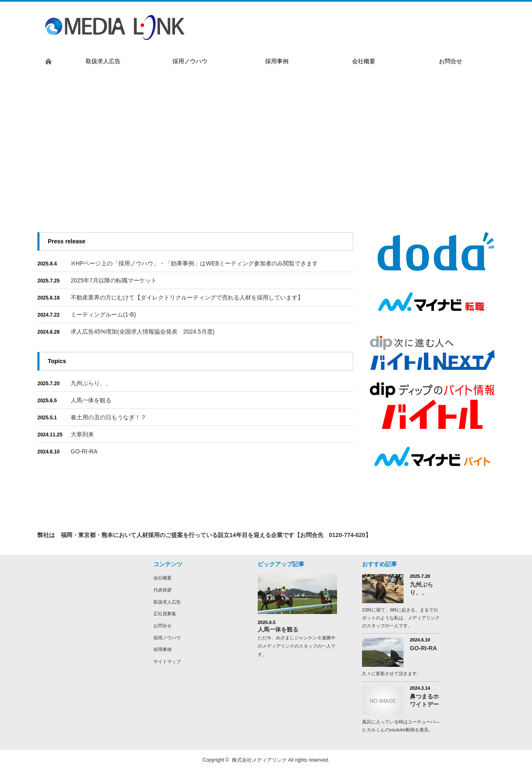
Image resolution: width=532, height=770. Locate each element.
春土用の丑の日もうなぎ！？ (108, 417)
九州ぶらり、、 (91, 383)
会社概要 (163, 578)
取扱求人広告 (167, 602)
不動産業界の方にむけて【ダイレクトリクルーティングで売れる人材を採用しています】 (187, 297)
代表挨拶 (163, 590)
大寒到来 (82, 434)
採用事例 (163, 649)
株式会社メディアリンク (259, 760)
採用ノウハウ (167, 638)
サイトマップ (167, 661)
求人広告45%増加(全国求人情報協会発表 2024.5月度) (143, 332)
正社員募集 (165, 614)
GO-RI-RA (87, 451)
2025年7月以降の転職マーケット (114, 280)
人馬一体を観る (91, 400)
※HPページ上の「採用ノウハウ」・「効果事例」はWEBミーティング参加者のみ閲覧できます (194, 263)
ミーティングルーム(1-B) (103, 314)
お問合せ (163, 626)
